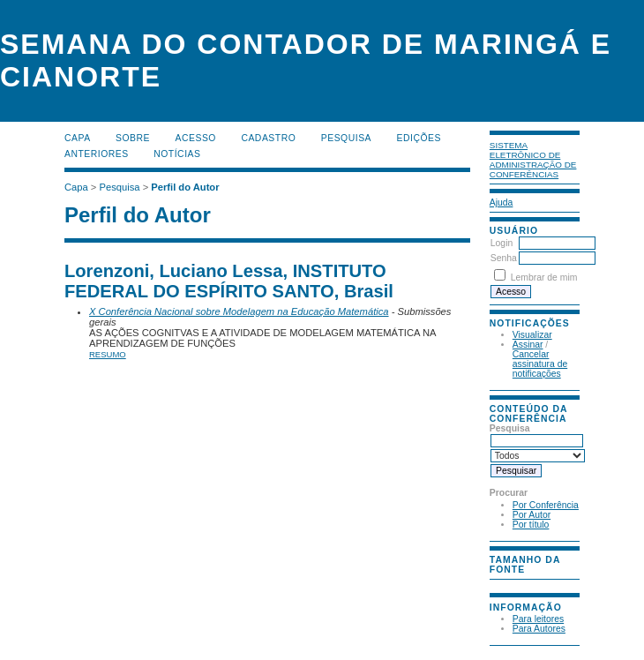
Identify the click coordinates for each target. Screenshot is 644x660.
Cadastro (268, 138)
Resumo (108, 354)
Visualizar (532, 335)
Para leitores (538, 619)
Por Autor (532, 515)
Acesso (196, 138)
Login (502, 243)
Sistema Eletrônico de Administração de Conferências (533, 160)
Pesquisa (346, 138)
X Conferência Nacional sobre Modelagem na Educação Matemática (239, 311)
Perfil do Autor (185, 187)
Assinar (528, 345)
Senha (504, 258)
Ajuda (502, 202)
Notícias (177, 154)
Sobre (133, 138)
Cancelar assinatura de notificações (540, 364)
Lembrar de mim (544, 277)
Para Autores (539, 629)
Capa (78, 138)
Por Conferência (546, 505)
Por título (531, 525)
